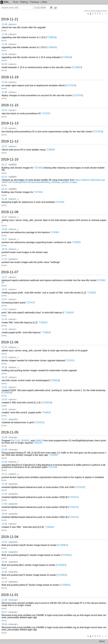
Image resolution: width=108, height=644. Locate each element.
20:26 (4, 367)
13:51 (4, 387)
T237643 (71, 85)
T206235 (38, 443)
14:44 (4, 110)
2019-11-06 (10, 342)
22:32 (4, 347)
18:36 (4, 249)
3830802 (25, 441)
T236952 (54, 455)
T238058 (51, 150)
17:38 (4, 484)
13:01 (4, 289)
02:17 (4, 165)
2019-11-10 (10, 159)
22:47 (4, 217)
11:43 (4, 319)
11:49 (4, 34)
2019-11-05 (10, 432)
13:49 (4, 82)
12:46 (4, 92)
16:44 (4, 514)
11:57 (4, 419)
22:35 (4, 462)
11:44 (4, 44)
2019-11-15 (10, 105)
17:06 (4, 504)
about (102, 641)
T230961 (55, 232)
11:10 (4, 582)
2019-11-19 (10, 77)
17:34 (4, 494)
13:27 (4, 277)
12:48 (4, 24)
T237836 (38, 168)
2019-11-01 (10, 595)
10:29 (4, 54)
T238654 (51, 37)
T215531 (70, 360)
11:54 (4, 309)
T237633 (30, 303)
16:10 (4, 377)
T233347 (39, 422)
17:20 (4, 128)
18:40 (4, 229)
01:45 (4, 199)
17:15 (4, 259)
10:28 (4, 64)
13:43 (4, 409)
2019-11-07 (10, 272)
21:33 (4, 357)
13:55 (4, 524)
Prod (15, 2)
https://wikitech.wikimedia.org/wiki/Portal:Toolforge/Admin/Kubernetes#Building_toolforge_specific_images (53, 181)
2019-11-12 (10, 141)
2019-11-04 (10, 537)
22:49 (4, 450)
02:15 (4, 177)
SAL (5, 2)
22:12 (4, 474)
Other (44, 2)
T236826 (92, 293)
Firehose (35, 2)
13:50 (4, 399)
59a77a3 (15, 441)
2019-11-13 (10, 123)
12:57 (4, 299)
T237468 (53, 467)
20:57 (4, 612)
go (56, 8)
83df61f (39, 441)
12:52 (4, 146)
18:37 (4, 239)
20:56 (4, 624)
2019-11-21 (10, 19)
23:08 (4, 437)
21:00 (4, 600)
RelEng (24, 2)
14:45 (4, 542)
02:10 (4, 189)
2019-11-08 (10, 212)
